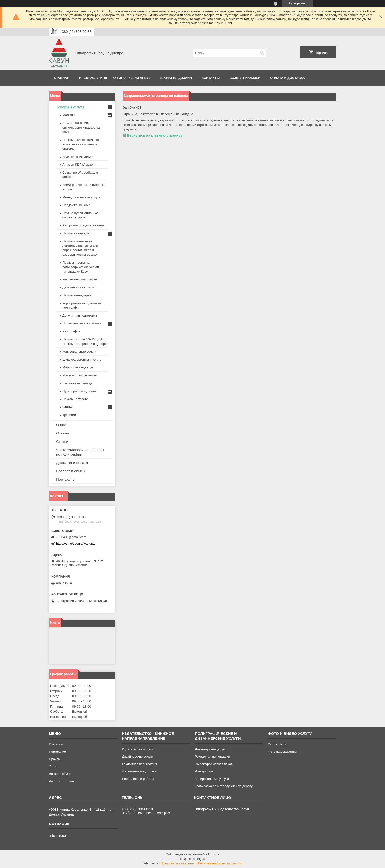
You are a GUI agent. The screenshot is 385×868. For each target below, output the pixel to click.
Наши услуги (91, 78)
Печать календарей (77, 295)
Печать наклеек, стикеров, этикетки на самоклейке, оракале (82, 144)
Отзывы (63, 433)
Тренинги (69, 415)
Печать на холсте (75, 399)
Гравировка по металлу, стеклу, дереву (224, 786)
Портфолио (57, 752)
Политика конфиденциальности (220, 863)
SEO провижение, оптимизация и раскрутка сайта (81, 127)
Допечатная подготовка (80, 315)
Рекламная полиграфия (80, 279)
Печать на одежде (76, 233)
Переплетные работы (138, 779)
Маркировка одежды (78, 367)
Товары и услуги (70, 107)
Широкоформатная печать (82, 359)
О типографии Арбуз (132, 78)
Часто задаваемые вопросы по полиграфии (80, 452)
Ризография (71, 331)
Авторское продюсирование (83, 225)
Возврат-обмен (60, 774)
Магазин (69, 115)
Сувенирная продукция (79, 391)
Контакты (211, 78)
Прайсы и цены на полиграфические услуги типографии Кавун (81, 267)
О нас (61, 425)
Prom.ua (213, 854)
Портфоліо (65, 479)
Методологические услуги (81, 197)
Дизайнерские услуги (78, 287)
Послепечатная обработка (82, 323)
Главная (62, 78)
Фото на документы (282, 752)
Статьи (68, 407)
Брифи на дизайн (176, 78)
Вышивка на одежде (77, 383)
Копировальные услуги (79, 352)
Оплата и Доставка (288, 78)
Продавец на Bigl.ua (192, 859)
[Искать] (262, 53)
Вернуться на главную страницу (155, 135)
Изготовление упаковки (80, 375)
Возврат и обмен (245, 78)
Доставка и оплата (72, 463)
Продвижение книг (76, 205)
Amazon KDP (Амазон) (79, 165)
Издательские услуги (78, 157)
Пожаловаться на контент (178, 863)
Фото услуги (277, 744)
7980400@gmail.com (71, 537)
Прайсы (55, 759)
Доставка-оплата (61, 781)
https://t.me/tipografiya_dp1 (76, 543)
